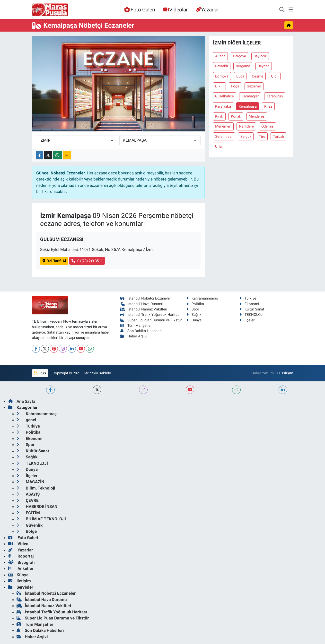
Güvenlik (30, 525)
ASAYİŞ (28, 494)
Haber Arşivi (134, 336)
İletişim (20, 581)
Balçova (240, 56)
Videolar (176, 10)
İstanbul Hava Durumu (142, 304)
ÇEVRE (28, 500)
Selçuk (246, 137)
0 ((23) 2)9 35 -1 (87, 261)
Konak (236, 116)
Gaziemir (254, 86)
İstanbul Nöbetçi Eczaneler (146, 298)
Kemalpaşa (248, 106)
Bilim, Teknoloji (36, 488)
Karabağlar (250, 96)
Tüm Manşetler (136, 326)
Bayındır (260, 56)
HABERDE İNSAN (37, 507)
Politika (195, 304)
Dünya (194, 320)
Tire (262, 137)
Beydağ (264, 66)
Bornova (222, 76)
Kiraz (268, 106)
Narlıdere (246, 126)
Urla (218, 146)
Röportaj (21, 556)
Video (18, 544)
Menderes (257, 116)
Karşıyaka (223, 106)
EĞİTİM (28, 513)
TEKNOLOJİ (252, 315)
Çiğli (275, 76)
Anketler (21, 568)
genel (26, 420)
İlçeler (247, 320)
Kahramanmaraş (202, 298)
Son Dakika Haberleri (141, 331)
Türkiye (248, 298)
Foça (235, 86)
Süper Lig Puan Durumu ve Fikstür (151, 320)
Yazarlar (207, 10)
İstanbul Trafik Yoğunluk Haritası (150, 315)
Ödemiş (268, 126)
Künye (18, 575)
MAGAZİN (30, 482)
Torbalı (279, 137)
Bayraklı (222, 66)
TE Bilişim (285, 373)
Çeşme (258, 76)
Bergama (243, 66)
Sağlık (194, 315)
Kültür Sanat (252, 309)
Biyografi (22, 562)
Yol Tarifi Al (54, 261)
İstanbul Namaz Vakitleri (144, 309)
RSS (40, 373)
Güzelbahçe (224, 96)
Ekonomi (249, 304)
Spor (193, 309)
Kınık (219, 116)
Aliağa (220, 56)
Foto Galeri (140, 10)
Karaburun (275, 96)
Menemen (223, 126)
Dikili (219, 86)
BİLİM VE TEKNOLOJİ (41, 519)
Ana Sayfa (22, 401)
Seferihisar (224, 137)
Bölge (27, 531)
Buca (240, 76)
